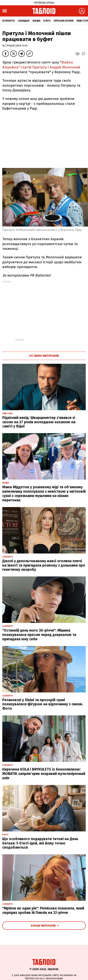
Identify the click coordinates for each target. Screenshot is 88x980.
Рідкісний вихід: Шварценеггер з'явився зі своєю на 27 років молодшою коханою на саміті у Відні (39, 422)
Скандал (24, 21)
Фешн (36, 21)
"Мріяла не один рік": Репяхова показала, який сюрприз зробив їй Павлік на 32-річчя (43, 910)
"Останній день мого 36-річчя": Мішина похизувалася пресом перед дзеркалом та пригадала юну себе (39, 635)
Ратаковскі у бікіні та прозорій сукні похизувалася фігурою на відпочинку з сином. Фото (43, 704)
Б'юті (47, 21)
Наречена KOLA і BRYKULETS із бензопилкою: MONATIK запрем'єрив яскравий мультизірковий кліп (44, 774)
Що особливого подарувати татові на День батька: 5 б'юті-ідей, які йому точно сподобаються (40, 843)
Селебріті (8, 21)
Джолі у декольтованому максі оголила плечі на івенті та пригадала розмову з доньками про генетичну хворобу (44, 565)
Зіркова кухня (63, 21)
